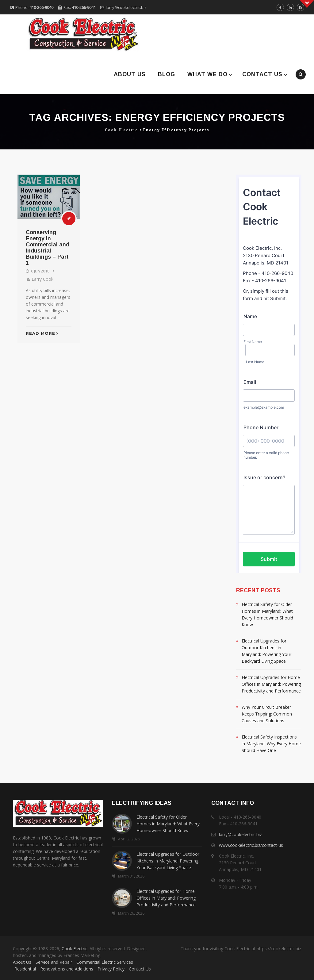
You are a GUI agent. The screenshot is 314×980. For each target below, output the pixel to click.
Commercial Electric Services (105, 962)
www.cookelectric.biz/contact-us (251, 845)
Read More (42, 333)
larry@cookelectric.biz (126, 7)
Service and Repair (54, 962)
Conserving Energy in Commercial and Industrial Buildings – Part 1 (48, 248)
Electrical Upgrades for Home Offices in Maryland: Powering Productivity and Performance (271, 684)
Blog (167, 74)
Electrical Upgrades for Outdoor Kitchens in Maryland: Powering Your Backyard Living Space (266, 651)
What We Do (207, 74)
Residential (25, 969)
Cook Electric (75, 949)
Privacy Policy (111, 969)
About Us (130, 74)
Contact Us (262, 74)
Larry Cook (42, 279)
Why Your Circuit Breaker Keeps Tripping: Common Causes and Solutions (267, 714)
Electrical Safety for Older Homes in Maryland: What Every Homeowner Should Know (267, 614)
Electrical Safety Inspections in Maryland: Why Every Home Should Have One (271, 744)
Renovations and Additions (67, 969)
